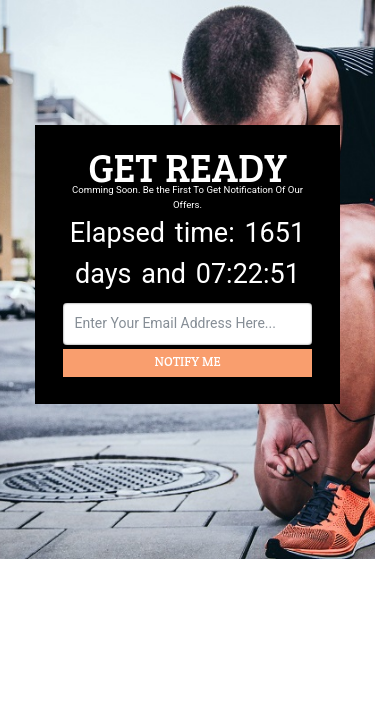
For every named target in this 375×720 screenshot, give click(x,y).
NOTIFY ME (188, 362)
